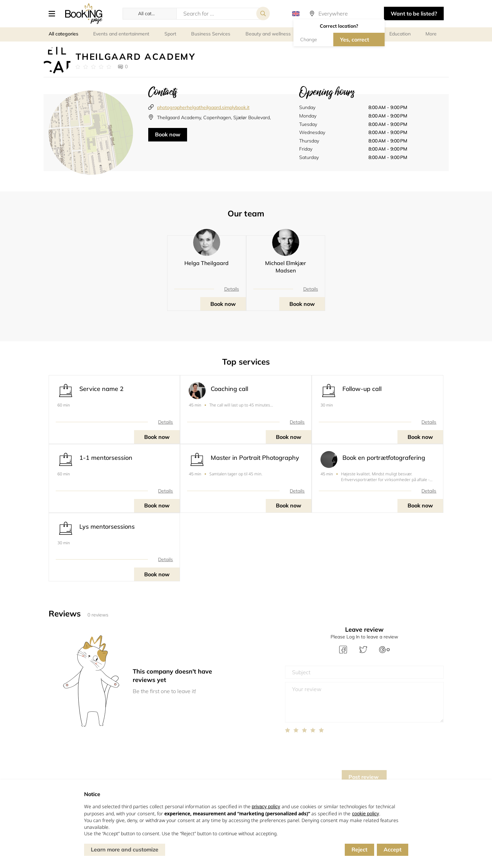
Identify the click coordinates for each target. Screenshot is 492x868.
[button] (54, 14)
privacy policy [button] (266, 807)
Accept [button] (393, 849)
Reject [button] (359, 849)
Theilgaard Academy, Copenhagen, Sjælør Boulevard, (214, 117)
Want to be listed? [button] (414, 14)
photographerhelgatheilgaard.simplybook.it (203, 107)
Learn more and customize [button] (125, 849)
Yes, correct (355, 40)
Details (232, 289)
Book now (168, 134)
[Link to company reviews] (93, 67)
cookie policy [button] (365, 814)
